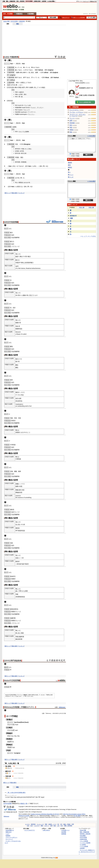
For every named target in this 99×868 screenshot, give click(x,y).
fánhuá (41, 70)
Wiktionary (62, 707)
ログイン (86, 1)
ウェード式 (11, 725)
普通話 (9, 720)
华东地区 (72, 123)
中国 (16, 144)
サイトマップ (9, 839)
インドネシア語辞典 (85, 843)
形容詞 (13, 421)
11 (59, 713)
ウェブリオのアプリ (30, 830)
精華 (37, 72)
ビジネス (27, 824)
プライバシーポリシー (12, 837)
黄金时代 (13, 576)
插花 (20, 531)
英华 (8, 75)
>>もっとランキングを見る (88, 236)
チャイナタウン (74, 110)
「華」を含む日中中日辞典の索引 (16, 793)
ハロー (21, 85)
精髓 (15, 471)
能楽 (17, 256)
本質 (21, 486)
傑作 (17, 392)
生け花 (17, 524)
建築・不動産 (67, 824)
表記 (16, 716)
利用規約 (8, 836)
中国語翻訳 (31, 14)
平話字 (10, 747)
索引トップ (8, 193)
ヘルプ (7, 834)
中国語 (17, 157)
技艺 (27, 564)
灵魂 (11, 471)
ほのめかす (73, 216)
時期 (22, 633)
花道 (11, 543)
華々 (69, 172)
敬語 (44, 87)
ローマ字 (10, 716)
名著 (20, 398)
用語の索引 (15, 193)
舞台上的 (24, 263)
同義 (15, 423)
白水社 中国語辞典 (11, 57)
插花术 (17, 561)
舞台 (21, 256)
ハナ (19, 254)
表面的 (17, 432)
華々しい (71, 175)
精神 (20, 471)
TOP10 (72, 208)
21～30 (91, 207)
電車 (46, 824)
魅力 (11, 232)
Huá (12, 140)
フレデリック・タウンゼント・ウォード (78, 115)
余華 (71, 121)
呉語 (8, 750)
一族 (21, 97)
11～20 (82, 207)
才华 (42, 72)
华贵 (20, 418)
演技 (28, 263)
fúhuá (47, 77)
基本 (20, 490)
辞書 (4, 1)
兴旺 (17, 597)
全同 (14, 237)
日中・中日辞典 (8, 14)
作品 (22, 395)
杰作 (17, 398)
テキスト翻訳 (72, 136)
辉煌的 (20, 597)
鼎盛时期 (13, 618)
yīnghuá (13, 75)
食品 (55, 826)
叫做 (20, 564)
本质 (23, 490)
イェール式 (11, 730)
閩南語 (9, 733)
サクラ (19, 359)
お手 (20, 94)
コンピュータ (40, 824)
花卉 (14, 308)
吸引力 (12, 241)
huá (12, 64)
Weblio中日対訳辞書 (12, 680)
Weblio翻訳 (83, 836)
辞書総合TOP (93, 1)
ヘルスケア (37, 826)
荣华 (46, 70)
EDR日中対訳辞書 (11, 222)
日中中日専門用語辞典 (13, 661)
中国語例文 (19, 14)
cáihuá (46, 72)
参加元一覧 (24, 803)
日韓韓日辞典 (37, 1)
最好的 (17, 639)
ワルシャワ (27, 110)
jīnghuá (56, 72)
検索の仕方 (9, 832)
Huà (23, 64)
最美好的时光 (14, 609)
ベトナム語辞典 (84, 846)
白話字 (10, 742)
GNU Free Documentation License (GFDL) (74, 814)
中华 (22, 144)
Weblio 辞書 (6, 21)
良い (30, 72)
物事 (18, 72)
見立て (31, 295)
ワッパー (72, 118)
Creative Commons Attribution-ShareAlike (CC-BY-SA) (45, 814)
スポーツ (47, 826)
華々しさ (71, 177)
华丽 (11, 418)
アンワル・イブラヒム (76, 112)
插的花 (12, 509)
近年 (26, 166)
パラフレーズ (15, 246)
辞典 (25, 162)
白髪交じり (24, 82)
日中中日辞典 (29, 1)
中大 (24, 153)
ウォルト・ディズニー (37, 108)
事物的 (17, 492)
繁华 (37, 70)
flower (18, 334)
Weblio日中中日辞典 (24, 816)
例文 (18, 24)
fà (13, 742)
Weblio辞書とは (10, 830)
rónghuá (51, 70)
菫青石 (70, 167)
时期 (21, 639)
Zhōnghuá (27, 144)
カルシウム (22, 132)
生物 (51, 826)
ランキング (21, 193)
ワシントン (31, 114)
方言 (62, 826)
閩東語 (9, 745)
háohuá (56, 77)
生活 (32, 826)
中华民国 (13, 445)
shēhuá (12, 80)
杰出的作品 (19, 401)
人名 (58, 826)
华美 (15, 418)
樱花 (11, 346)
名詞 (13, 235)
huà (14, 747)
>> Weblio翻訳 (91, 136)
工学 (61, 824)
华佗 (71, 125)
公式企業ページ (65, 830)
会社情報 (64, 832)
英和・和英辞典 (20, 1)
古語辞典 (44, 1)
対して (36, 87)
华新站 (71, 130)
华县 (71, 127)
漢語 (22, 157)
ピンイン (10, 722)
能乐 (18, 263)
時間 (13, 579)
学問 (73, 824)
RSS (57, 858)
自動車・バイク (52, 824)
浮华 (43, 77)
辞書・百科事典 (68, 826)
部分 (33, 72)
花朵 (17, 326)
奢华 (8, 80)
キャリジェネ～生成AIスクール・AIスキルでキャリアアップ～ (87, 852)
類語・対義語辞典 (11, 1)
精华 (51, 72)
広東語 (9, 728)
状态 (24, 597)
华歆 (71, 132)
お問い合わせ (46, 830)
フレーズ (17, 512)
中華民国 (18, 459)
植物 (24, 295)
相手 (23, 87)
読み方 (6, 667)
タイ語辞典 (83, 845)
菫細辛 (70, 163)
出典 (43, 713)
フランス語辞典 (84, 841)
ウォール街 (28, 105)
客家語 (9, 739)
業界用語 (33, 824)
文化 (28, 826)
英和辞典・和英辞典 (85, 834)
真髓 (17, 484)
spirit (17, 266)
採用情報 (64, 834)
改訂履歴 (78, 816)
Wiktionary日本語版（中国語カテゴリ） (20, 707)
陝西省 (21, 182)
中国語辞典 (22, 21)
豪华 (52, 77)
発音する (20, 187)
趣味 (42, 826)
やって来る (28, 149)
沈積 (14, 127)
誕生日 (22, 92)
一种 (17, 564)
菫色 (69, 165)
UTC (63, 713)
